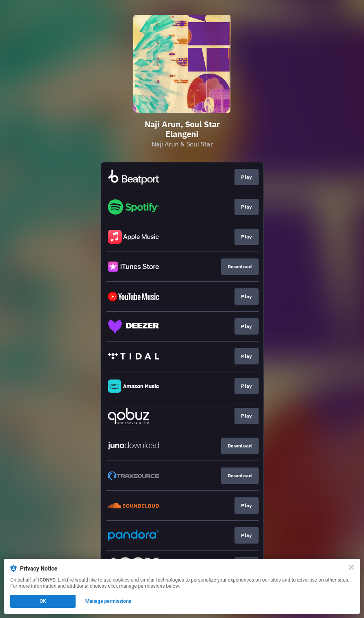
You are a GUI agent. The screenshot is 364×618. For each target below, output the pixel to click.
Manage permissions (108, 601)
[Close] (351, 567)
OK (43, 601)
